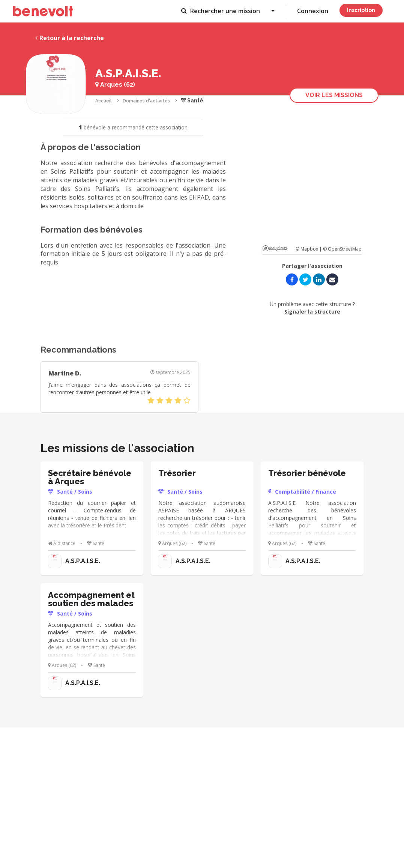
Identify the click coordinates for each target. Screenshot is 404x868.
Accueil (104, 101)
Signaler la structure (312, 312)
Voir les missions (334, 95)
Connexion (313, 11)
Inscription (361, 10)
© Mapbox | (309, 249)
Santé (192, 101)
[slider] (169, 401)
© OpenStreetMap (342, 249)
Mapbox (275, 248)
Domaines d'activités (146, 101)
